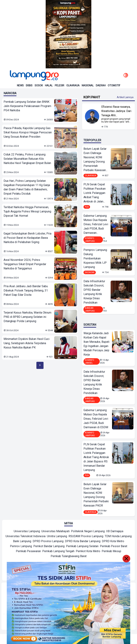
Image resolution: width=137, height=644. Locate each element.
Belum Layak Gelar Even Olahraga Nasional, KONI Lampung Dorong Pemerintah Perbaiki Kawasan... (95, 159)
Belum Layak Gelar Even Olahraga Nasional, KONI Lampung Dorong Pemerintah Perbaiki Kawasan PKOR (96, 495)
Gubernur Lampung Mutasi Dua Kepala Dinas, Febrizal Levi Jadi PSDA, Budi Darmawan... (96, 224)
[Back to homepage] (34, 75)
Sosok (39, 85)
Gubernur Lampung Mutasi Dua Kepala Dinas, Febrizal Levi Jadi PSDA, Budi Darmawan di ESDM (96, 419)
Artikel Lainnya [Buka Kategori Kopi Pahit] (125, 97)
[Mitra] (27, 532)
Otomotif (114, 85)
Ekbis (29, 85)
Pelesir (59, 85)
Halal (49, 85)
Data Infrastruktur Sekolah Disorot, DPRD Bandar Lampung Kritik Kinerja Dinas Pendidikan (94, 292)
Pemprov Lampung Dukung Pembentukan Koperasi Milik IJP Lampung (95, 258)
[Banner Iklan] (68, 34)
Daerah (101, 85)
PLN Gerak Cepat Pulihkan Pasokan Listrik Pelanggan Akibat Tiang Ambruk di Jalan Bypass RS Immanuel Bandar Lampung (96, 457)
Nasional (88, 85)
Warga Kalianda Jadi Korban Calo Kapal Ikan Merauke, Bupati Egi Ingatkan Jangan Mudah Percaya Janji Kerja (96, 344)
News (20, 85)
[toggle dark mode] (126, 75)
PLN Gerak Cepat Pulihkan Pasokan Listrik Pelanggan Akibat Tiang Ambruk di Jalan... (95, 193)
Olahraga (73, 85)
